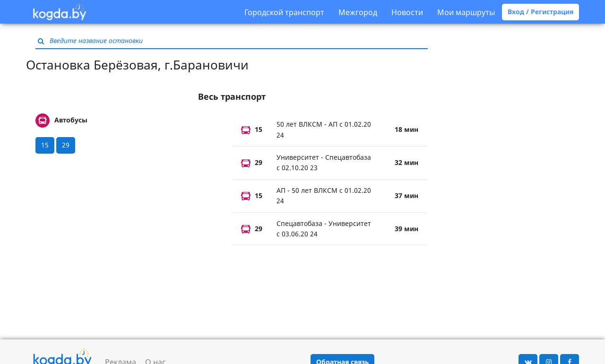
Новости (407, 12)
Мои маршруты (466, 12)
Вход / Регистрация (540, 12)
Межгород (358, 12)
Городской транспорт (284, 12)
